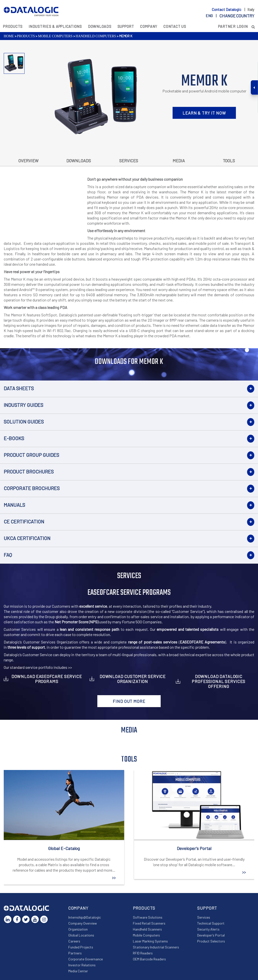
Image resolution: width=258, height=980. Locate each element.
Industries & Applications (55, 26)
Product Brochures (29, 471)
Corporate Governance (86, 959)
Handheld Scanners (147, 929)
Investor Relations (82, 965)
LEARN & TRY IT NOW (204, 113)
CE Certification (24, 521)
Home (9, 36)
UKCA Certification (27, 538)
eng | (230, 16)
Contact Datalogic (227, 9)
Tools (229, 161)
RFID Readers (143, 953)
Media (179, 161)
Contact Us (175, 26)
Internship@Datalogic (85, 917)
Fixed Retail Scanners (149, 923)
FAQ (8, 555)
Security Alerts (208, 929)
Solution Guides (24, 422)
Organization (78, 929)
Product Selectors (211, 941)
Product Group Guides (31, 455)
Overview (28, 161)
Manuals (14, 505)
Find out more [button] (129, 701)
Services (129, 161)
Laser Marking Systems (150, 941)
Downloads (100, 26)
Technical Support (211, 923)
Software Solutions (148, 917)
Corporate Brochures (32, 488)
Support (126, 26)
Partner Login (233, 26)
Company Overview (83, 923)
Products (13, 26)
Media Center (78, 971)
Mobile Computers (55, 36)
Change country (237, 16)
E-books (14, 438)
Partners (75, 953)
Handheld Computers (96, 36)
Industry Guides (23, 405)
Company (149, 26)
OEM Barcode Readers (149, 959)
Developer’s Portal (211, 935)
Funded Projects (81, 947)
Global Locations (81, 935)
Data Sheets (19, 388)
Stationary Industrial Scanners (156, 947)
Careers (74, 941)
